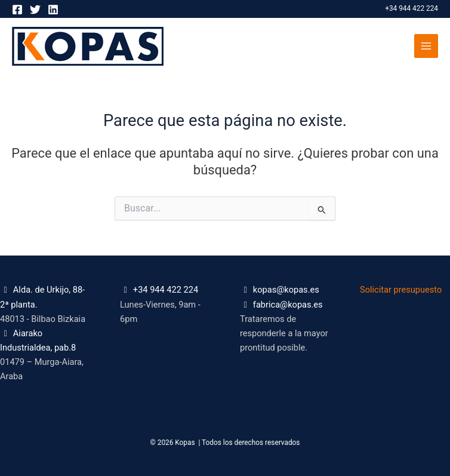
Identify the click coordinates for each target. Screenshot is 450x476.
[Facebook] (17, 10)
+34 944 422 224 (412, 8)
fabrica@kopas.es (288, 305)
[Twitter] (35, 10)
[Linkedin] (53, 10)
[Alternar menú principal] (426, 46)
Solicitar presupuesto (401, 290)
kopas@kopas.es (286, 290)
